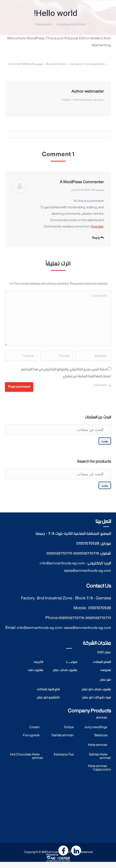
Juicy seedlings (96, 727)
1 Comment (16, 64)
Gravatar (97, 227)
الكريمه (39, 662)
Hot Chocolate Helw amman (27, 756)
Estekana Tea (64, 755)
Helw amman (98, 745)
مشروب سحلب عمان (65, 670)
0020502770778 (86, 554)
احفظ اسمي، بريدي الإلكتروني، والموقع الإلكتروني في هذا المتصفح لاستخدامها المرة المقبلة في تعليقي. (66, 373)
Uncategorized (67, 25)
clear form (100, 385)
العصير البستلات (102, 662)
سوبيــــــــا (72, 662)
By (56, 64)
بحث (105, 441)
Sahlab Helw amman (100, 756)
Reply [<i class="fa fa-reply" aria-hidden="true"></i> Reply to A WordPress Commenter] (98, 238)
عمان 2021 (104, 652)
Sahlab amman (63, 735)
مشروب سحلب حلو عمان (96, 689)
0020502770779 (59, 554)
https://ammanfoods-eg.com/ (83, 100)
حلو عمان (105, 680)
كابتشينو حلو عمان (48, 697)
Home (81, 25)
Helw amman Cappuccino (99, 768)
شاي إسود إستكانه (48, 689)
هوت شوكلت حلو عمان (97, 697)
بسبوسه (106, 670)
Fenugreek (31, 735)
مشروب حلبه (36, 670)
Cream (34, 727)
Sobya (69, 727)
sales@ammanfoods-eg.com (88, 571)
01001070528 (88, 544)
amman (102, 718)
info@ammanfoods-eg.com (62, 563)
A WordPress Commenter (82, 182)
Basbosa (101, 735)
